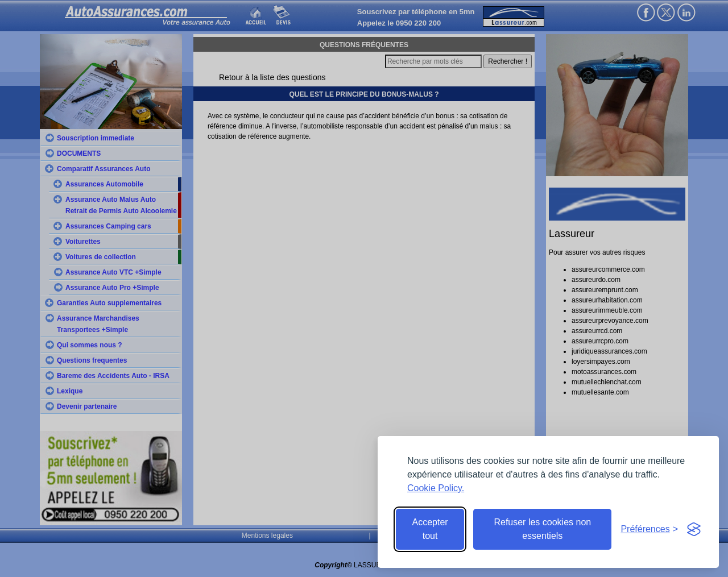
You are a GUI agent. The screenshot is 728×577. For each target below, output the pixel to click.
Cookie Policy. (436, 488)
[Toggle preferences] (649, 529)
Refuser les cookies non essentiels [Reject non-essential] (542, 529)
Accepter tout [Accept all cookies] (430, 529)
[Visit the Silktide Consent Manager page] (694, 529)
